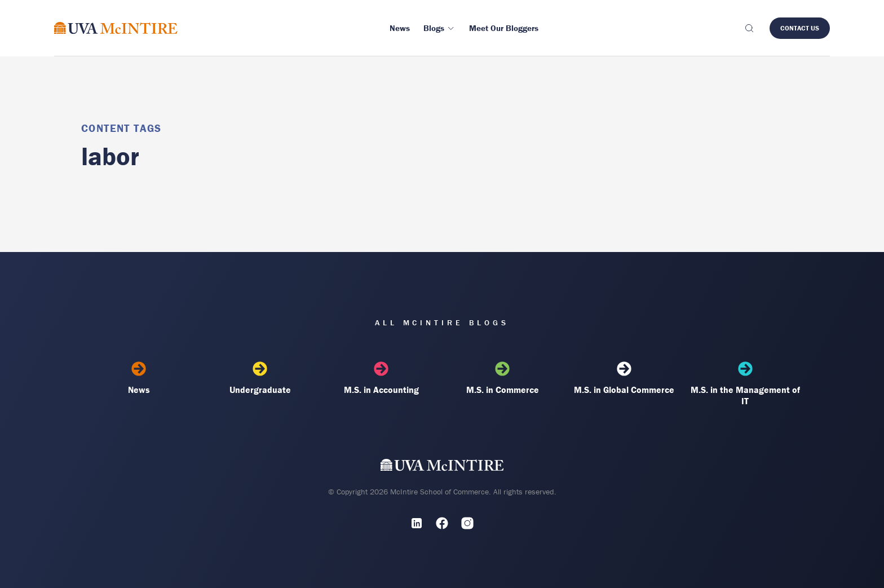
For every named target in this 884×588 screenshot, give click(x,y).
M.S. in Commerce (503, 378)
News (139, 378)
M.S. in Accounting (381, 378)
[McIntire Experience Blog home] (116, 28)
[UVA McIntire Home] (442, 468)
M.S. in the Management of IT (745, 384)
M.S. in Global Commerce (624, 378)
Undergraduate (260, 378)
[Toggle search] (749, 28)
